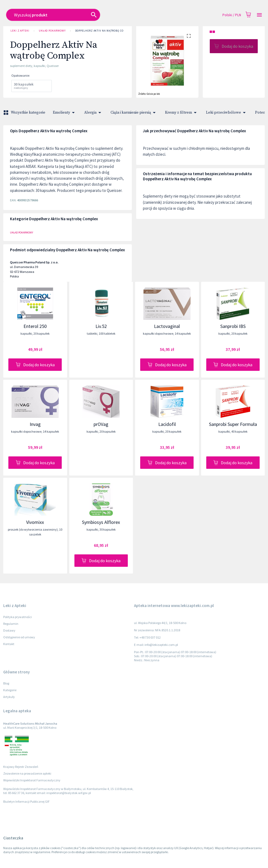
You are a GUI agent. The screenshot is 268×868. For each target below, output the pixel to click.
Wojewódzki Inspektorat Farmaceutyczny (32, 780)
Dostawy (9, 630)
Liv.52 (101, 326)
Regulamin (11, 624)
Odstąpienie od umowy (19, 637)
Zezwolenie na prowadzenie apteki (27, 773)
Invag (35, 424)
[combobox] (109, 15)
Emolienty (65, 113)
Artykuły (9, 697)
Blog (6, 683)
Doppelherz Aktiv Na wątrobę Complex (104, 31)
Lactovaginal (167, 326)
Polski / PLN (232, 15)
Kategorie (10, 690)
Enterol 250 (35, 326)
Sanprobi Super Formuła (233, 424)
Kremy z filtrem (182, 113)
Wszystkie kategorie (25, 113)
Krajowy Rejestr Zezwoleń (21, 767)
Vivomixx (35, 522)
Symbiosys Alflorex (101, 522)
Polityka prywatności (18, 617)
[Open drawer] (259, 15)
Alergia (94, 113)
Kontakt (9, 644)
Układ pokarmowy (52, 31)
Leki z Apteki (20, 31)
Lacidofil (167, 424)
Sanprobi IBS (233, 326)
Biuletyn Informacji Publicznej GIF (26, 801)
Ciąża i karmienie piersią (134, 113)
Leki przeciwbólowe (227, 113)
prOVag (101, 424)
